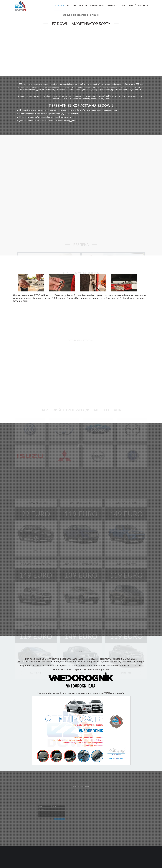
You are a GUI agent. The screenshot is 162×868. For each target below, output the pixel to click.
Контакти (143, 5)
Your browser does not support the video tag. (81, 50)
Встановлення (97, 5)
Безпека (83, 5)
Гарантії (132, 5)
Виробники (112, 5)
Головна (59, 5)
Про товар (71, 5)
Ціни (123, 5)
